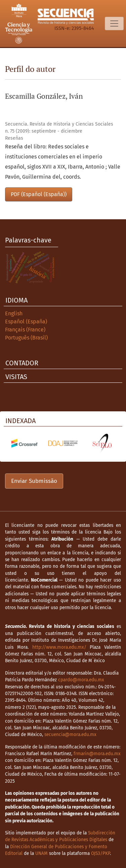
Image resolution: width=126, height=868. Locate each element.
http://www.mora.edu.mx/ (59, 647)
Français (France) (25, 330)
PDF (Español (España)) (39, 194)
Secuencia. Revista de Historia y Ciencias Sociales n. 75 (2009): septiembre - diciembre (59, 128)
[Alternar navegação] (114, 24)
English (14, 313)
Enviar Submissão (34, 481)
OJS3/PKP (100, 853)
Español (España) (26, 322)
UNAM (41, 853)
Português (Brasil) (26, 338)
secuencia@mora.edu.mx (70, 735)
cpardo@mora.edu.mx (81, 680)
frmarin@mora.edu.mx (97, 754)
